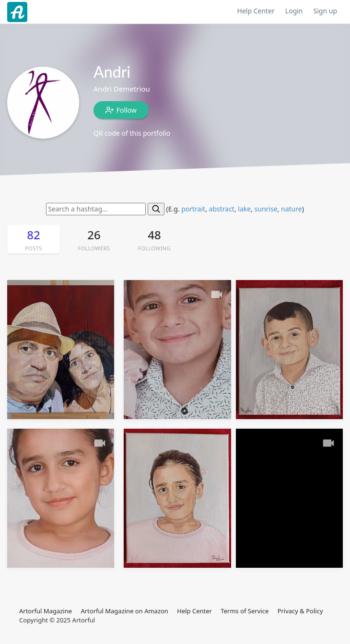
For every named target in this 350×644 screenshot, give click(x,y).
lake (244, 209)
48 (154, 240)
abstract (222, 209)
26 (94, 240)
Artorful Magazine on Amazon (124, 611)
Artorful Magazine (46, 611)
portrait (193, 209)
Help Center (256, 11)
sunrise (266, 209)
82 (34, 240)
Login (294, 11)
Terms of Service (245, 611)
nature (292, 209)
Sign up (325, 11)
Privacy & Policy (300, 611)
